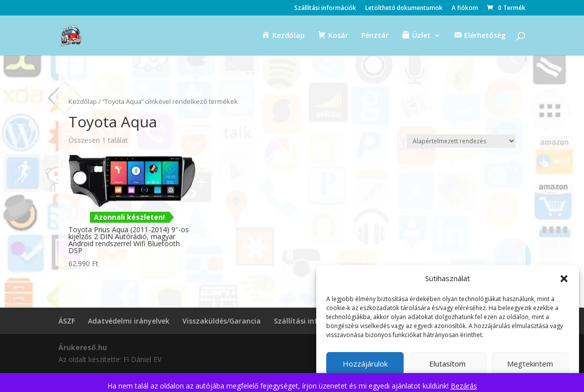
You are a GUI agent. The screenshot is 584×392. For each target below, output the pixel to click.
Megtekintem (530, 364)
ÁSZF (67, 321)
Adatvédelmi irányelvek (129, 321)
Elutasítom (447, 364)
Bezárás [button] (464, 386)
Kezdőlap (83, 101)
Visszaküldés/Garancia (222, 321)
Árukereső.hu (83, 347)
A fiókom (465, 8)
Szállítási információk (325, 8)
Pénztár (375, 36)
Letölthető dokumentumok (404, 8)
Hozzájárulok (365, 364)
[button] (564, 279)
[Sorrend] (461, 141)
